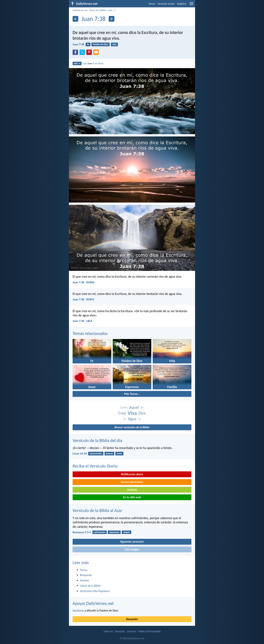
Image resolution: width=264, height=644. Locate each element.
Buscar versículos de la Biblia (132, 427)
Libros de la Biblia (98, 10)
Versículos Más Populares (95, 591)
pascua (109, 453)
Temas (152, 4)
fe (88, 44)
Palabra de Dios (101, 44)
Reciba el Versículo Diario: (96, 466)
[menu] (191, 5)
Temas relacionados (90, 333)
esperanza (114, 532)
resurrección (96, 453)
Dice (142, 413)
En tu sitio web (132, 497)
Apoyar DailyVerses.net (93, 603)
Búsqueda (86, 575)
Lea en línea (93, 63)
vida (114, 44)
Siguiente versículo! (132, 542)
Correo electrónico (132, 482)
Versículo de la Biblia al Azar (97, 510)
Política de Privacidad (149, 631)
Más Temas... (132, 394)
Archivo (84, 580)
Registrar (182, 4)
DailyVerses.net (80, 10)
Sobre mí (108, 631)
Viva (132, 413)
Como (124, 407)
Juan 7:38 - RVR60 (83, 282)
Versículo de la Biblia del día (97, 440)
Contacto (132, 631)
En (142, 407)
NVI (77, 63)
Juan (110, 10)
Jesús (119, 453)
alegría (127, 532)
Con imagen (132, 549)
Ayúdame (78, 610)
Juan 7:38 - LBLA (82, 321)
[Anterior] (75, 19)
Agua (132, 419)
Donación (132, 619)
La (139, 419)
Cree (122, 413)
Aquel (134, 407)
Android (132, 490)
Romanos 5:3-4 (82, 532)
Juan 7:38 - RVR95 (83, 299)
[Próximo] (112, 19)
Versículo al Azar (166, 4)
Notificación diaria (132, 474)
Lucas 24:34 (80, 453)
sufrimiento (99, 532)
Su (125, 419)
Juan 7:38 (78, 44)
